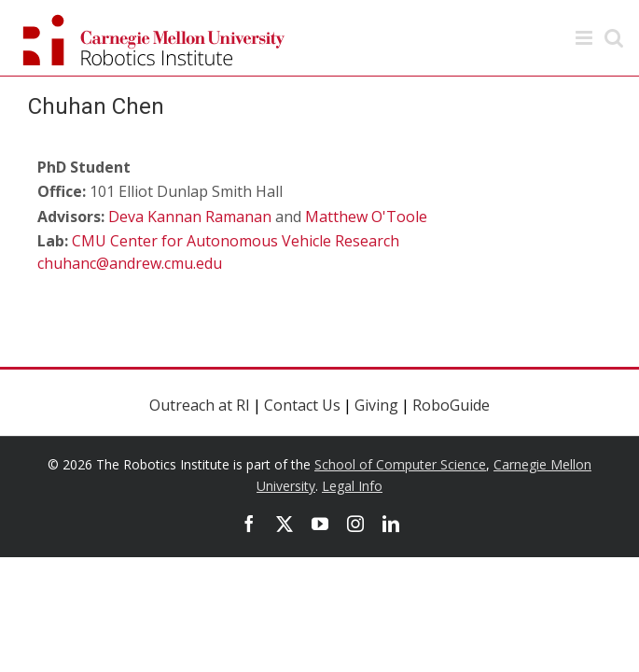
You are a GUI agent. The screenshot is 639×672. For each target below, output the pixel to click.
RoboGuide (451, 405)
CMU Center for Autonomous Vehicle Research (236, 241)
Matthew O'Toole (366, 217)
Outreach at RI (200, 405)
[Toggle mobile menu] (585, 38)
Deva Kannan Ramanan (190, 217)
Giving (376, 405)
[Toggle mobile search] (614, 38)
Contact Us (302, 405)
